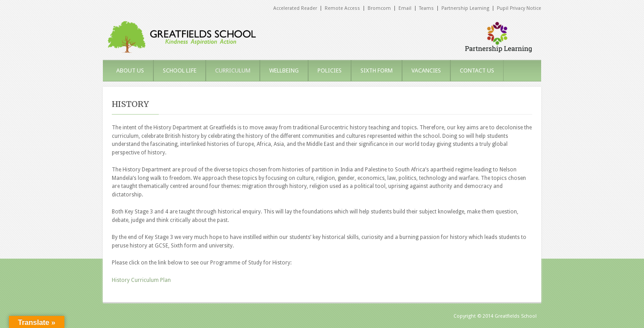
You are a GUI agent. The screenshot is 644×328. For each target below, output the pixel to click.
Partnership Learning (465, 8)
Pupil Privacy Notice (519, 8)
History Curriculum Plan (141, 280)
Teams (426, 8)
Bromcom (379, 8)
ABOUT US (130, 70)
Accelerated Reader (295, 8)
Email (405, 8)
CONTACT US (477, 70)
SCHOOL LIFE (180, 70)
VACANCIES (426, 70)
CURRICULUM (233, 70)
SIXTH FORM (377, 70)
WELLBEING (284, 70)
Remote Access (342, 8)
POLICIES (330, 70)
